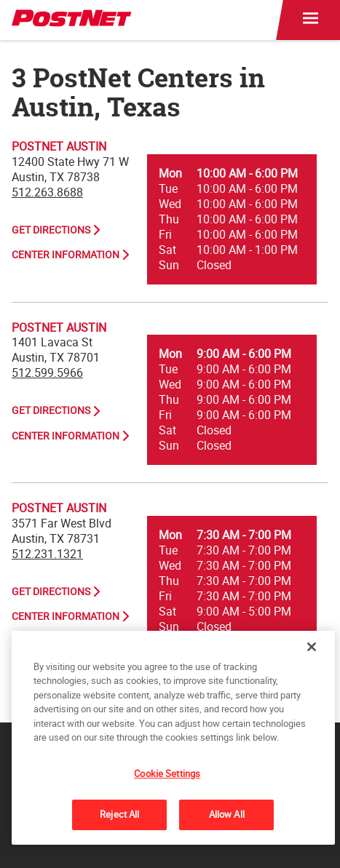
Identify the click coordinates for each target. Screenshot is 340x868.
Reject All (119, 814)
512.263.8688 (47, 192)
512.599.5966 (47, 373)
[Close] (312, 647)
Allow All (227, 814)
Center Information (66, 255)
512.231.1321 (47, 554)
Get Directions (51, 230)
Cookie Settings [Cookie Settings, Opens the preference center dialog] (167, 773)
